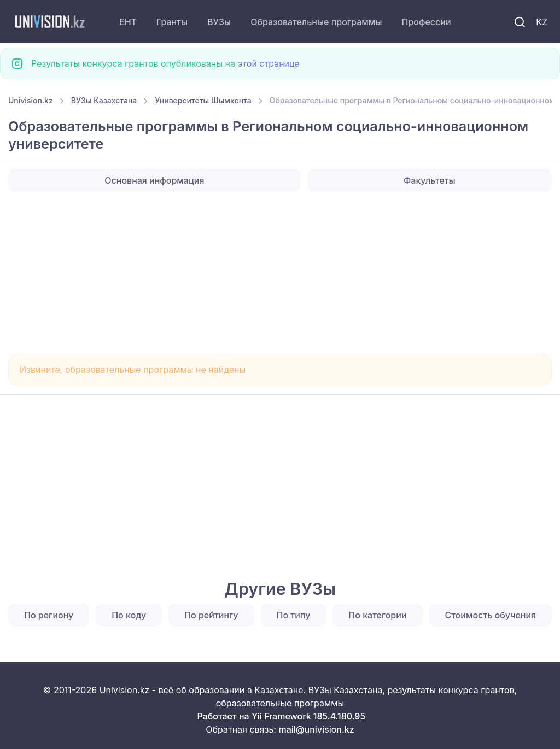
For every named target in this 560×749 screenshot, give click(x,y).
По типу (294, 615)
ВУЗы (219, 22)
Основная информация (154, 180)
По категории (377, 615)
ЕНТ (128, 22)
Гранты (172, 22)
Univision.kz (31, 100)
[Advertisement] (280, 273)
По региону (49, 615)
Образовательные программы (316, 22)
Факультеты (430, 180)
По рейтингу (211, 615)
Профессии (426, 22)
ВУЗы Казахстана (104, 100)
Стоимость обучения (491, 615)
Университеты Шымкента (203, 100)
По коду (129, 615)
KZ (542, 22)
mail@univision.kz (316, 729)
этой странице (268, 63)
